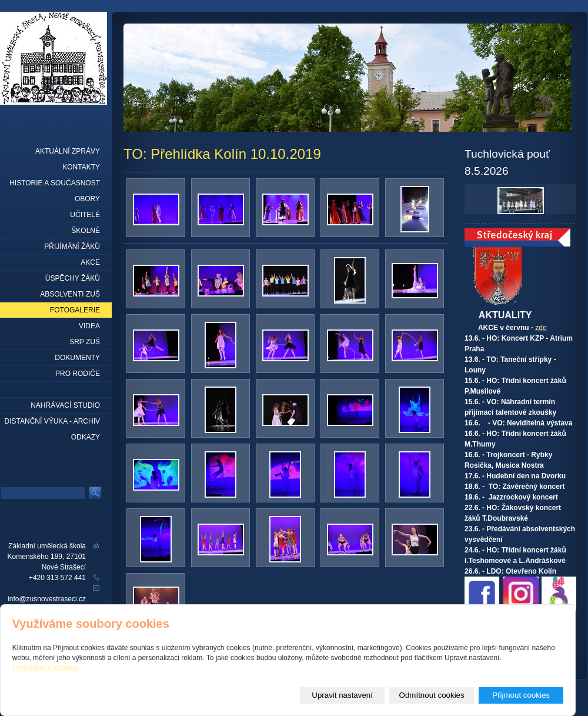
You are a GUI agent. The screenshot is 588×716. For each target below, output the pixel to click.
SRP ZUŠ (85, 342)
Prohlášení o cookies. (46, 668)
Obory (87, 199)
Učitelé (85, 215)
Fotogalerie (75, 310)
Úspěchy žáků (73, 278)
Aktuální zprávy (68, 151)
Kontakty (81, 167)
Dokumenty (77, 358)
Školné (86, 231)
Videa (89, 326)
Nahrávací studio (65, 405)
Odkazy (86, 437)
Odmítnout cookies (432, 695)
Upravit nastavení (342, 695)
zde (541, 328)
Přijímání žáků (72, 247)
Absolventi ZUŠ (70, 294)
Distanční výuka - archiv (52, 421)
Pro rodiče (78, 374)
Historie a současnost (55, 183)
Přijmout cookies (521, 695)
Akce (90, 262)
